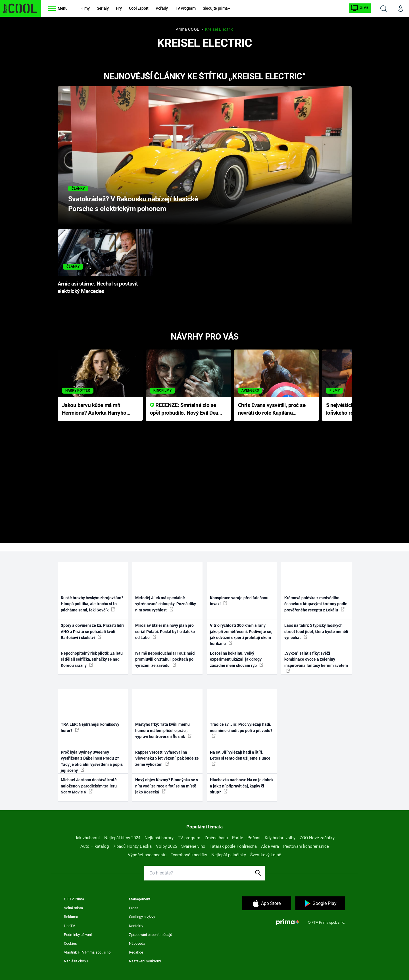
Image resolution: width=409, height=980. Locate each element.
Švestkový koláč (266, 855)
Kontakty (136, 926)
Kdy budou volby (280, 838)
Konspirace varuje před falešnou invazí (239, 601)
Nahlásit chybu (76, 961)
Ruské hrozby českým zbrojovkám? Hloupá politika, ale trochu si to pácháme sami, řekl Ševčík (92, 604)
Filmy (85, 8)
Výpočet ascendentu (147, 855)
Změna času (216, 838)
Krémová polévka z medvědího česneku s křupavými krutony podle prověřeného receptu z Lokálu (316, 604)
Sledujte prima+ (216, 8)
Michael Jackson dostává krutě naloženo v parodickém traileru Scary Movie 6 (89, 786)
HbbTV (69, 926)
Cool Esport (139, 8)
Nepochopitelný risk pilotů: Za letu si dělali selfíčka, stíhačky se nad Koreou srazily (92, 659)
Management (140, 899)
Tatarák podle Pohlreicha (233, 846)
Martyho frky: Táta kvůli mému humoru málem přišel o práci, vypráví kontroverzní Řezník (163, 730)
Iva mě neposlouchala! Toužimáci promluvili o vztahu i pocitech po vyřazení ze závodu (165, 659)
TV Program (185, 8)
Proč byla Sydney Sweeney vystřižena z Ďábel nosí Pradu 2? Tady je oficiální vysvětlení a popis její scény (92, 761)
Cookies (70, 943)
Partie (238, 838)
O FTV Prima (74, 899)
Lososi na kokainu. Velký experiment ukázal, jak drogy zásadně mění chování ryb (237, 659)
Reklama (71, 917)
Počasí (254, 838)
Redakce (136, 952)
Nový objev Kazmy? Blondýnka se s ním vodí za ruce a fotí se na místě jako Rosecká (167, 786)
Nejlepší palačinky (229, 855)
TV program (189, 838)
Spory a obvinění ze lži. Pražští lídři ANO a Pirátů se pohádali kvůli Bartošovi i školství (92, 631)
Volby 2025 (166, 846)
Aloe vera (270, 846)
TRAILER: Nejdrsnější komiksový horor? (90, 727)
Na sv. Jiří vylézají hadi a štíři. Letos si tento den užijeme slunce (240, 758)
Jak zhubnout (87, 838)
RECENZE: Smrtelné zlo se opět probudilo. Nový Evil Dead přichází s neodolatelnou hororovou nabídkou (186, 409)
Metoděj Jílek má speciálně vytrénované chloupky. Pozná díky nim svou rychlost (166, 604)
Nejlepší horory (159, 838)
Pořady (162, 8)
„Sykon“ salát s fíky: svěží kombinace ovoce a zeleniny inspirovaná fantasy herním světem (316, 662)
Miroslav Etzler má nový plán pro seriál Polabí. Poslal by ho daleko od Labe (165, 631)
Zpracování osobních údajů (151, 935)
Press (134, 908)
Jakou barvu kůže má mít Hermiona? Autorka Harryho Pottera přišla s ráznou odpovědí (94, 409)
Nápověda (137, 943)
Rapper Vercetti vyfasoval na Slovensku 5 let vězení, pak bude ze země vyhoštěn (167, 758)
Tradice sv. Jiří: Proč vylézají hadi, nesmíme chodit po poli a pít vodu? (241, 730)
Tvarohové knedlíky (189, 855)
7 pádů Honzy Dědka (132, 846)
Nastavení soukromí (145, 961)
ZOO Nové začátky (317, 838)
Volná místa (73, 908)
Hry (119, 8)
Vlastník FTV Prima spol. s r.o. (88, 952)
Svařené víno (193, 846)
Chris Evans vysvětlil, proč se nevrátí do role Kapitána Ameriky (272, 409)
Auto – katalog (95, 846)
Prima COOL (187, 29)
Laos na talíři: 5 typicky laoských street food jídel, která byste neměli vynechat (316, 631)
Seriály (103, 8)
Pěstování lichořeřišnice (306, 846)
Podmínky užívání (78, 935)
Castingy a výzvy (142, 917)
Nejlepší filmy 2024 (122, 838)
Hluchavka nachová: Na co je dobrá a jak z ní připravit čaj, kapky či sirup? (241, 786)
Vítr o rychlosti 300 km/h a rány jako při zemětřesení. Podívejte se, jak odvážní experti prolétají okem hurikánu (241, 634)
